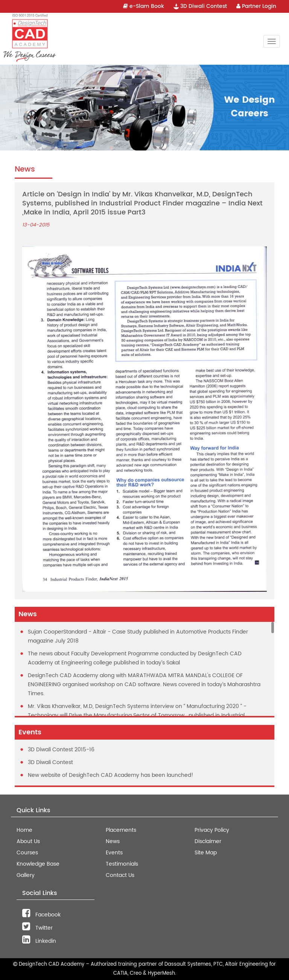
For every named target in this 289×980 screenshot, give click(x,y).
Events (114, 853)
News (113, 841)
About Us (28, 841)
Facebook (41, 915)
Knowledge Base (38, 864)
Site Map (206, 853)
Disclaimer (208, 841)
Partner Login (256, 6)
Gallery (26, 875)
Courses (27, 853)
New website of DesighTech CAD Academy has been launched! (111, 775)
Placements (121, 830)
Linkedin (39, 941)
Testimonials (122, 864)
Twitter (37, 928)
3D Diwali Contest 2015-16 (61, 750)
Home (24, 830)
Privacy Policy (212, 830)
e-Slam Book (144, 6)
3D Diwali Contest (200, 6)
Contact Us (120, 875)
